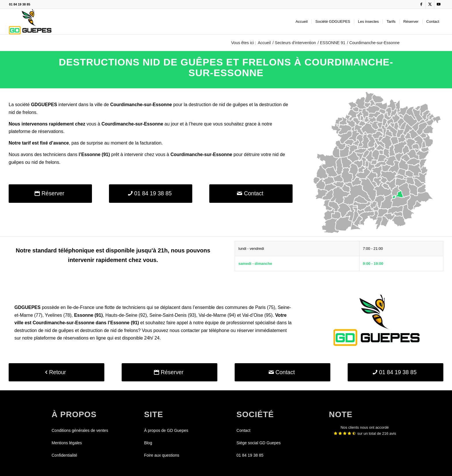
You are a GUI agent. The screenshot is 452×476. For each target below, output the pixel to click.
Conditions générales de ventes (80, 430)
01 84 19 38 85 (19, 4)
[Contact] (251, 193)
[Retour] (56, 372)
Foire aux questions (162, 455)
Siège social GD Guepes (258, 443)
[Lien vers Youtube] (439, 4)
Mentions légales (67, 443)
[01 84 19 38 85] (151, 193)
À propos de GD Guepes (166, 430)
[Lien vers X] (430, 4)
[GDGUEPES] (30, 22)
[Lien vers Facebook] (421, 4)
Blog (148, 443)
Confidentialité (64, 455)
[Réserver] (50, 193)
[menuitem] (302, 22)
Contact (243, 430)
